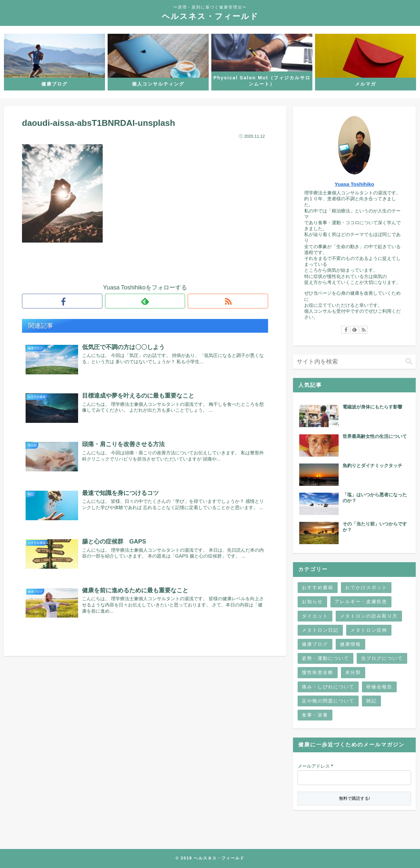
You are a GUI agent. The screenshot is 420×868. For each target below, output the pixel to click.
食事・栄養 (315, 715)
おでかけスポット (366, 587)
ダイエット (315, 616)
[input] (354, 362)
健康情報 (350, 644)
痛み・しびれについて (328, 687)
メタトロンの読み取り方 (369, 616)
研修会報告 (379, 687)
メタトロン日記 (320, 630)
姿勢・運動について (325, 658)
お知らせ (312, 602)
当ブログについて (382, 658)
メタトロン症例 (369, 630)
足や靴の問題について (328, 701)
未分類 (353, 672)
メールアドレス (315, 766)
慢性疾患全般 (318, 672)
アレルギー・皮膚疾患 (361, 602)
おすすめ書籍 (318, 587)
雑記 (371, 701)
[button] (409, 361)
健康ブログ (315, 644)
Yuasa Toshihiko (354, 184)
